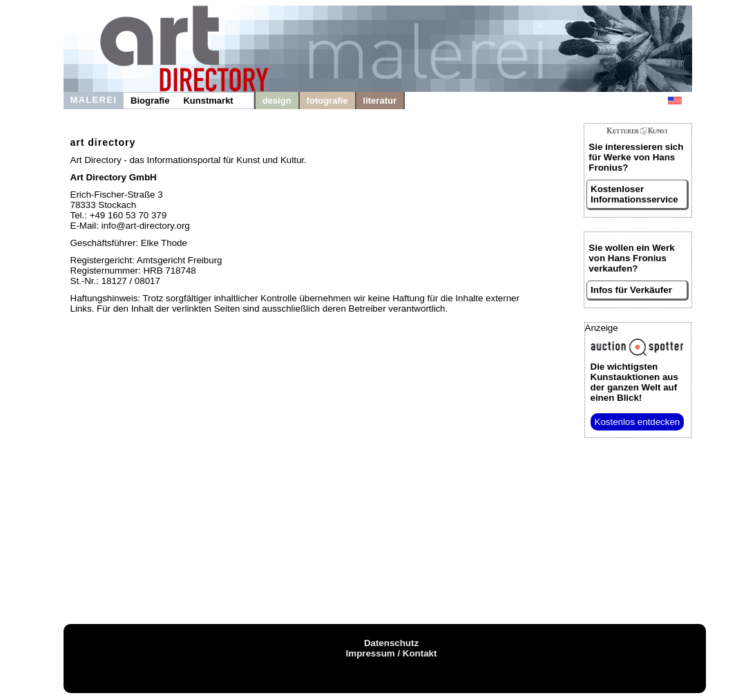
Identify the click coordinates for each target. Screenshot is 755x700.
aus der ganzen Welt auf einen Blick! (634, 382)
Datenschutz (391, 643)
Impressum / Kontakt (392, 653)
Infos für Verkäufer (631, 290)
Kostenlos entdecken (638, 422)
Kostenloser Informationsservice (634, 194)
